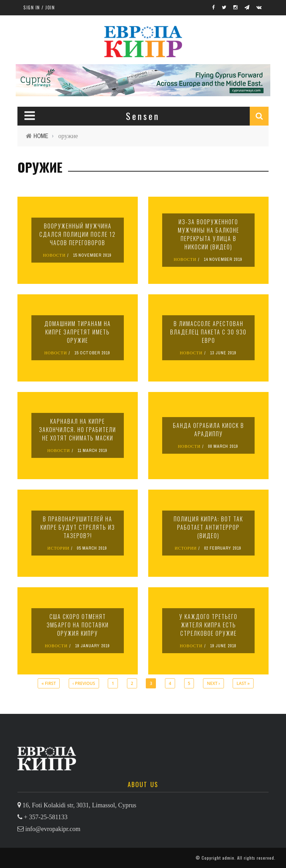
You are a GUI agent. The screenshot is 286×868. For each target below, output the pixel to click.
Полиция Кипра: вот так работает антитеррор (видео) (208, 527)
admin (228, 858)
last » (243, 683)
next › (213, 683)
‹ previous (84, 683)
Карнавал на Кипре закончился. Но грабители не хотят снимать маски (78, 430)
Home (41, 136)
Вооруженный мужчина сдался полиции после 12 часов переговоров (78, 234)
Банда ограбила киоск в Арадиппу (209, 430)
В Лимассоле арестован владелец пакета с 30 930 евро (208, 332)
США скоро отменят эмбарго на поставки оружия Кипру (78, 625)
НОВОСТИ (54, 255)
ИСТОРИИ (59, 548)
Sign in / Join (39, 7)
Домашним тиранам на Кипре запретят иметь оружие (78, 332)
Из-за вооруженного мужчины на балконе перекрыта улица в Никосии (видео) (209, 234)
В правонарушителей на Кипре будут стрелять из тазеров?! (78, 527)
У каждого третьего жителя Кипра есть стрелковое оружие (208, 625)
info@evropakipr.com (53, 829)
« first (49, 683)
